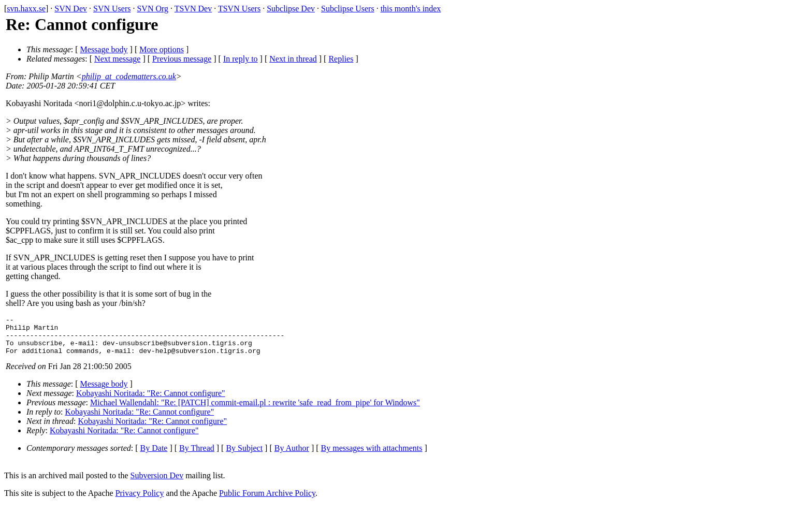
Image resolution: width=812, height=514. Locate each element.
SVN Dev (71, 9)
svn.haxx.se (26, 9)
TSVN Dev (193, 9)
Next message (117, 59)
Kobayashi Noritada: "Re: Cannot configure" (151, 401)
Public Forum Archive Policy (267, 501)
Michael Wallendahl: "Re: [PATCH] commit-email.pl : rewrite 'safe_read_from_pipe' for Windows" (255, 410)
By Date (154, 456)
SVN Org (153, 9)
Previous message (182, 59)
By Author (292, 456)
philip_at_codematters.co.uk (129, 76)
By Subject (244, 456)
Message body (104, 49)
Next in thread (293, 59)
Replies (341, 59)
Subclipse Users (348, 9)
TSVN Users (239, 9)
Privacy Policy (140, 501)
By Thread (197, 456)
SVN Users (112, 9)
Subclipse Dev (291, 9)
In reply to (241, 59)
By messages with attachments (372, 456)
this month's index (411, 9)
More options (162, 49)
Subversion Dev (157, 483)
